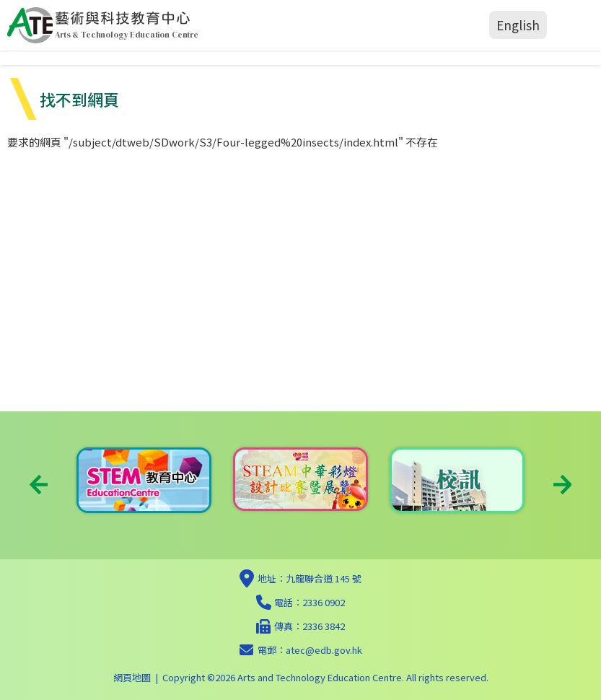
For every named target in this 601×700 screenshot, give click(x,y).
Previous (39, 485)
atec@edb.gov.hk (324, 650)
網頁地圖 (132, 677)
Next (562, 485)
